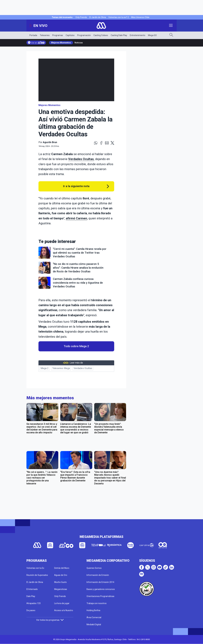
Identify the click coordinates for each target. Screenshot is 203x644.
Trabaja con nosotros (97, 603)
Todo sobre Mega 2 (76, 346)
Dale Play (31, 596)
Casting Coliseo (101, 35)
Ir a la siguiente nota (76, 186)
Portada (33, 35)
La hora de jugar (62, 603)
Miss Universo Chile (140, 17)
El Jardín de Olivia (98, 17)
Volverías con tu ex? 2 (119, 17)
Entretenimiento (138, 35)
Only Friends (81, 17)
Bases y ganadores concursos (101, 589)
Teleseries (45, 35)
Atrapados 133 (34, 603)
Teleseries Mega (61, 368)
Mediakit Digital (94, 624)
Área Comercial (94, 617)
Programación (84, 35)
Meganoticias (61, 589)
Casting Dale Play (119, 35)
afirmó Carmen (76, 218)
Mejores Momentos (61, 43)
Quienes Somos (94, 568)
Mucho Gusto (60, 582)
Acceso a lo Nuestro (64, 610)
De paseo (31, 610)
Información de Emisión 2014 (100, 582)
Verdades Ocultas (83, 368)
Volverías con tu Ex (35, 568)
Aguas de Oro (61, 575)
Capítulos (70, 35)
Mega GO (152, 35)
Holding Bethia (93, 610)
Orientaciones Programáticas (100, 596)
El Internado (32, 589)
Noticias (79, 43)
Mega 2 (45, 368)
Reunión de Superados (37, 575)
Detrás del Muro (62, 568)
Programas (58, 35)
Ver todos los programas (50, 620)
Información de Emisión (98, 575)
